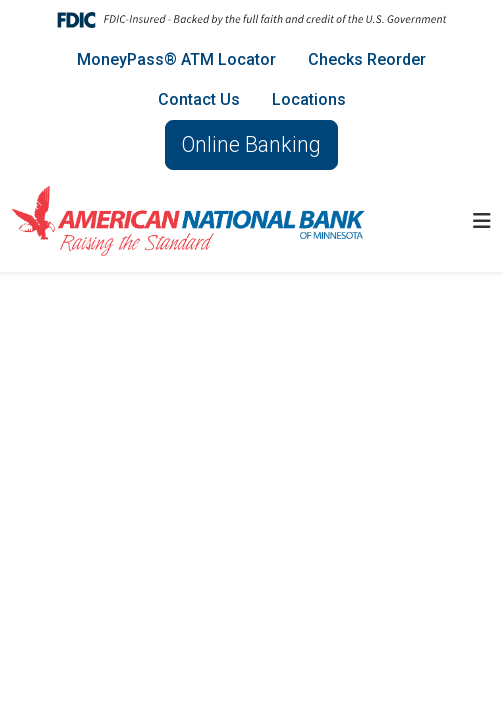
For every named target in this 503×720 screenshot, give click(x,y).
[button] (482, 221)
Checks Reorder (367, 59)
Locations (309, 99)
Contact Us (199, 99)
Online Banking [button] (251, 144)
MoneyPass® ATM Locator (176, 59)
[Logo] (188, 221)
